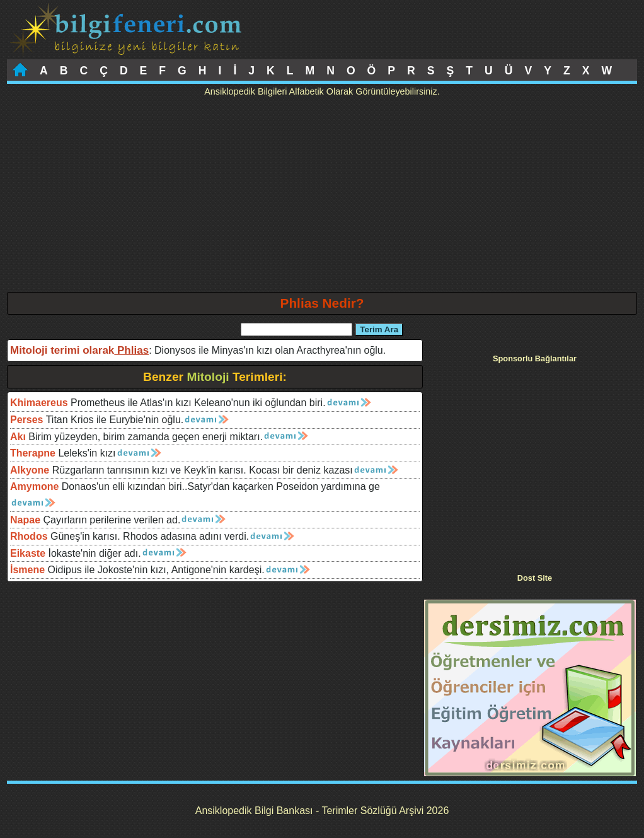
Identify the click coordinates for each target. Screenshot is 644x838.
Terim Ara (379, 329)
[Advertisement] (322, 197)
